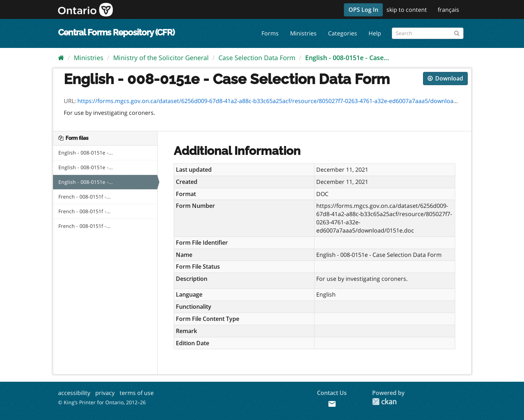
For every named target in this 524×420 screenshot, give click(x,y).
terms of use (137, 393)
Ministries (303, 33)
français (448, 10)
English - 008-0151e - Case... (347, 58)
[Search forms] (428, 33)
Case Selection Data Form (257, 58)
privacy (105, 393)
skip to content (407, 10)
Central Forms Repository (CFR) (116, 32)
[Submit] (457, 32)
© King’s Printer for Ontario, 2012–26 (102, 402)
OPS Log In (363, 10)
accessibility (74, 393)
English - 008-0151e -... (86, 153)
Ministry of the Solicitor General (161, 58)
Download (445, 78)
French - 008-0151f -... (85, 197)
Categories (343, 33)
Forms (270, 33)
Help (375, 33)
